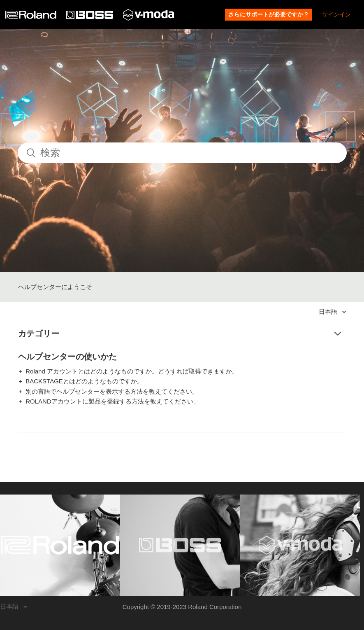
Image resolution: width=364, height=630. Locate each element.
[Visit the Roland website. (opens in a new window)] (60, 545)
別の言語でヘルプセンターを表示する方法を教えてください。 (112, 391)
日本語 (329, 311)
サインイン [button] (336, 14)
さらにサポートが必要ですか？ (269, 14)
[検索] (182, 153)
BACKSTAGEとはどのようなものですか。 (84, 381)
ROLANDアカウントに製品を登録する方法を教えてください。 (112, 401)
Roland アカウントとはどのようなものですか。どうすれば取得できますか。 (132, 371)
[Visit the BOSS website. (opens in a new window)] (180, 545)
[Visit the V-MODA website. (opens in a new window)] (300, 545)
